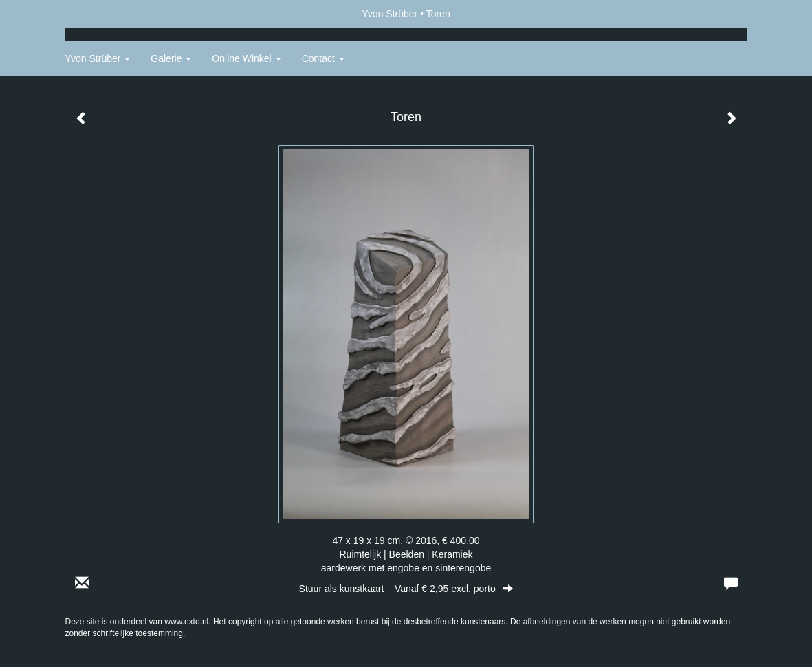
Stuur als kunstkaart (406, 589)
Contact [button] (323, 58)
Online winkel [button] (246, 58)
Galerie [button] (171, 58)
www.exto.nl (186, 622)
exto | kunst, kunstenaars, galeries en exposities (104, 14)
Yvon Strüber (389, 14)
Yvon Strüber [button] (98, 58)
